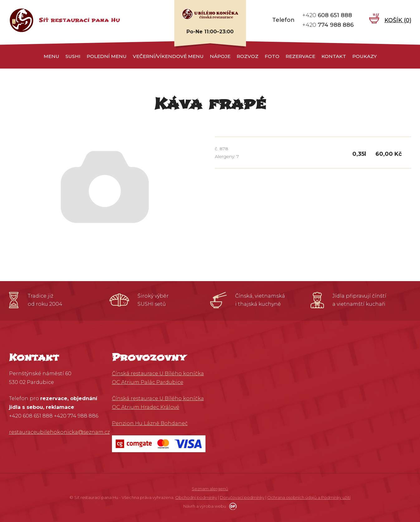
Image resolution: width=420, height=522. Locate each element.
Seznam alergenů (210, 489)
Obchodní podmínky (196, 497)
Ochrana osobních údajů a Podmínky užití (309, 497)
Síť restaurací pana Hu (79, 20)
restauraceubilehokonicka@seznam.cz (59, 432)
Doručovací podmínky (242, 497)
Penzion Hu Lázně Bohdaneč (150, 423)
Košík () (398, 20)
